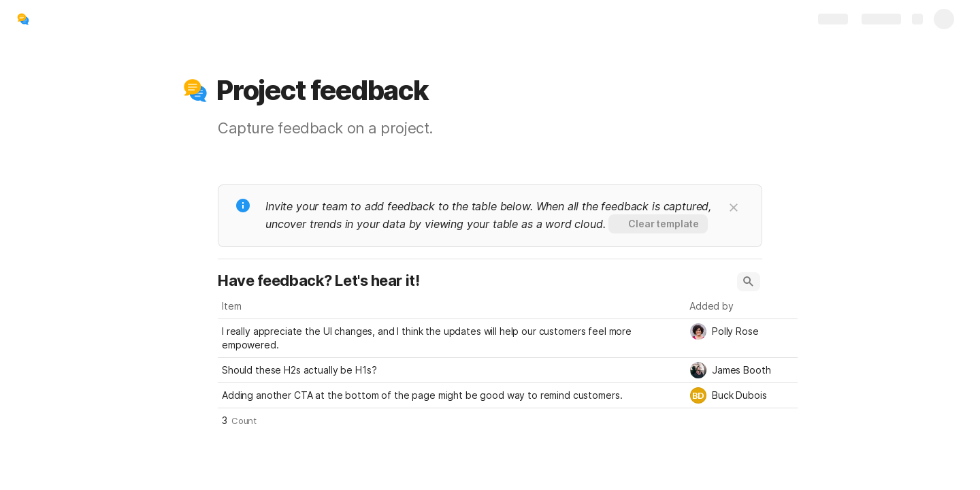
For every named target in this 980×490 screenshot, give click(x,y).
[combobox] (742, 331)
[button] (195, 91)
